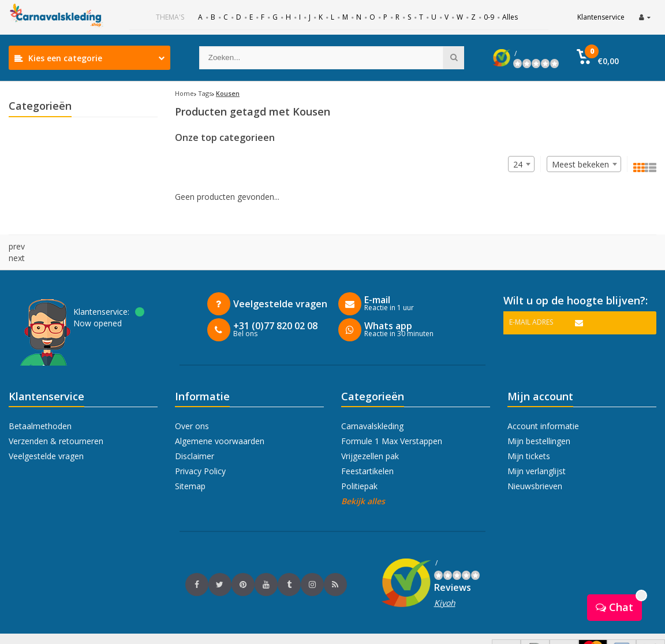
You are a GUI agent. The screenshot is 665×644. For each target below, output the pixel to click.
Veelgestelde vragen (46, 433)
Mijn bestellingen (539, 418)
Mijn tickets (529, 433)
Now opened (98, 300)
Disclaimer (195, 433)
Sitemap (190, 463)
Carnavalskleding (372, 403)
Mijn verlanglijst (537, 448)
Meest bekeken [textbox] (580, 164)
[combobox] (584, 164)
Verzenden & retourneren (56, 418)
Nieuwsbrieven (535, 463)
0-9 (489, 17)
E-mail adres (531, 299)
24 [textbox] (518, 164)
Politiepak (359, 463)
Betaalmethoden (40, 403)
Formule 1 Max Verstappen (392, 418)
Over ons (192, 403)
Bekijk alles (363, 478)
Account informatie (543, 403)
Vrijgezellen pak (370, 433)
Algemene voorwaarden (220, 418)
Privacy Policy (200, 448)
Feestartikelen (367, 448)
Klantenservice (601, 17)
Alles (510, 17)
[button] (608, 58)
